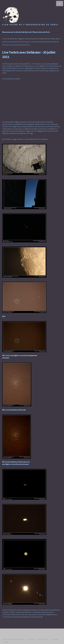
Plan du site (31, 639)
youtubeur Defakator (51, 64)
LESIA (17, 66)
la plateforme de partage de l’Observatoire (29, 124)
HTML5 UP (45, 639)
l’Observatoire (29, 66)
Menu (60, 4)
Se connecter (55, 639)
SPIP (7, 642)
